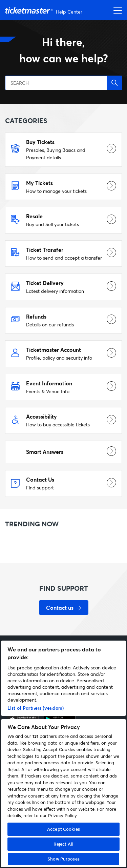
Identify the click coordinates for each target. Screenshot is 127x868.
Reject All (63, 844)
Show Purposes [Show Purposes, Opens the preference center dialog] (63, 859)
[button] (115, 83)
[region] (63, 754)
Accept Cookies (63, 829)
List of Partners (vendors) (36, 708)
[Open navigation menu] (116, 10)
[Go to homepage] (45, 10)
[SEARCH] (63, 83)
